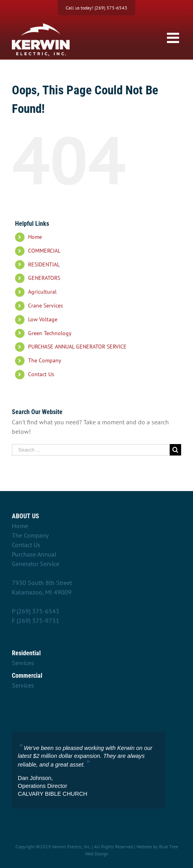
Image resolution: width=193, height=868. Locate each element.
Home (35, 237)
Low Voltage (43, 319)
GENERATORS (44, 278)
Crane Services (45, 306)
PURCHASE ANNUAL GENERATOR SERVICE (77, 347)
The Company (45, 360)
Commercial (27, 676)
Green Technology (50, 333)
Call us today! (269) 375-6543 (96, 8)
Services (23, 663)
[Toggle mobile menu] (174, 38)
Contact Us (41, 374)
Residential (26, 653)
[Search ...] (91, 450)
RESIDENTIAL (44, 264)
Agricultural (42, 292)
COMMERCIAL (44, 251)
